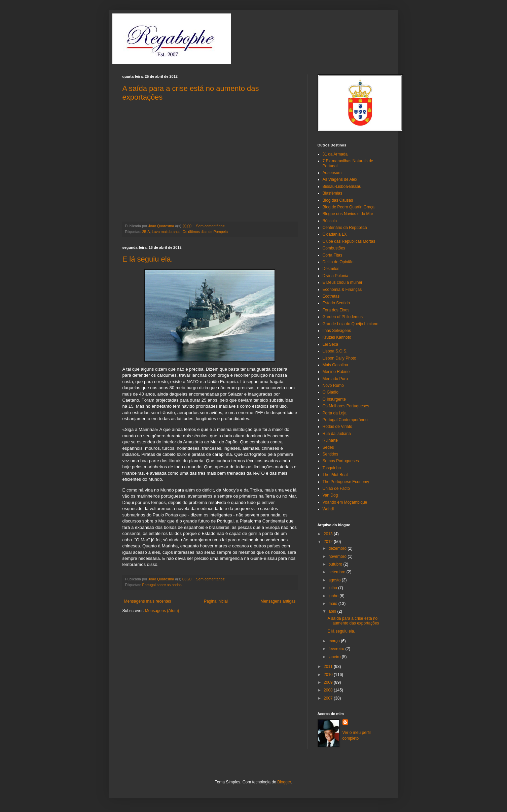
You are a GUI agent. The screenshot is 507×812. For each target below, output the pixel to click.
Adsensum (332, 173)
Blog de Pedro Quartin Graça (349, 207)
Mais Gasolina (335, 365)
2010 (329, 675)
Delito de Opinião (338, 262)
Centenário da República (345, 228)
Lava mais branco (166, 232)
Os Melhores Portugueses (346, 406)
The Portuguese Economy (346, 482)
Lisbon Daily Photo (339, 358)
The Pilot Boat (335, 475)
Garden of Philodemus (343, 317)
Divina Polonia (336, 276)
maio (333, 604)
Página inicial (216, 601)
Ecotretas (331, 296)
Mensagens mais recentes (148, 601)
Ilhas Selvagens (337, 331)
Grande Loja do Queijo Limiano (351, 324)
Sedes (328, 447)
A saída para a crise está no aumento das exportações (353, 621)
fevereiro (337, 649)
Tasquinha (332, 468)
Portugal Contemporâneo (345, 420)
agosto (335, 580)
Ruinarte (330, 440)
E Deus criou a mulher (343, 282)
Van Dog (330, 495)
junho (334, 596)
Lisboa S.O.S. (335, 351)
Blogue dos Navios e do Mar (348, 214)
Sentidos (331, 454)
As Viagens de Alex (340, 179)
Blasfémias (333, 193)
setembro (337, 572)
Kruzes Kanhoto (337, 337)
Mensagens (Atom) (162, 611)
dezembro (338, 548)
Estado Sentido (336, 303)
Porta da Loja (335, 413)
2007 (329, 698)
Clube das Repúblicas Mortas (349, 241)
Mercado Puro (335, 379)
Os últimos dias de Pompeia (205, 232)
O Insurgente (334, 399)
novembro (338, 556)
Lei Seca (331, 344)
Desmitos (331, 269)
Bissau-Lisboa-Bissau (342, 187)
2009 (329, 682)
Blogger (284, 782)
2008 (329, 690)
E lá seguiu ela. (148, 259)
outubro (336, 564)
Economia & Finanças (342, 290)
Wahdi (328, 509)
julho (333, 588)
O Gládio (331, 392)
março (335, 641)
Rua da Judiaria (337, 434)
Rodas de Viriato (338, 427)
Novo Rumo (333, 385)
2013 (329, 534)
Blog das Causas (338, 200)
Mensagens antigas (278, 601)
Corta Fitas (333, 255)
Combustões (334, 248)
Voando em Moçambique (345, 502)
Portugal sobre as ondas (162, 585)
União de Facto (336, 488)
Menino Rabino (336, 372)
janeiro (335, 657)
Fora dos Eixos (336, 310)
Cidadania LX (335, 234)
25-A (146, 232)
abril (333, 611)
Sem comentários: (211, 226)
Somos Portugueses (341, 461)
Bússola (330, 221)
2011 (329, 667)
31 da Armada (335, 154)
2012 (329, 542)
